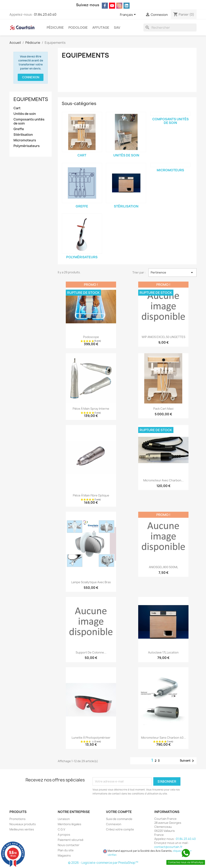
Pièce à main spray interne (91, 409)
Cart (17, 108)
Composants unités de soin (29, 121)
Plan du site (66, 850)
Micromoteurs (25, 140)
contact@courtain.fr (168, 847)
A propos (64, 835)
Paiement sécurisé (71, 840)
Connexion (31, 77)
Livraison (64, 819)
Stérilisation (23, 135)
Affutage (101, 28)
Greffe (19, 129)
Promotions (18, 819)
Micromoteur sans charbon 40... (163, 738)
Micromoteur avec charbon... (163, 480)
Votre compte (119, 812)
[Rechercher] (170, 28)
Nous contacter (69, 845)
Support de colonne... (91, 652)
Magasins (64, 855)
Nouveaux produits (23, 824)
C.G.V (61, 829)
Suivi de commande (119, 819)
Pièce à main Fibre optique (91, 495)
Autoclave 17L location (163, 652)
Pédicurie (55, 28)
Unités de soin (25, 114)
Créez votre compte (120, 829)
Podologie (78, 28)
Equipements (31, 99)
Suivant (188, 761)
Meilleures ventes (22, 829)
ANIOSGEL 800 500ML (163, 567)
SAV (117, 28)
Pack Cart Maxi (163, 409)
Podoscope (91, 337)
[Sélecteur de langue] (129, 15)
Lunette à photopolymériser (91, 738)
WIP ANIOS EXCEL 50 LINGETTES (163, 337)
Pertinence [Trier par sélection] (173, 273)
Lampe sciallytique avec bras (91, 582)
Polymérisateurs (27, 146)
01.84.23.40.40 (45, 14)
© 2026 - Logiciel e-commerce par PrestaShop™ (103, 863)
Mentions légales (70, 824)
